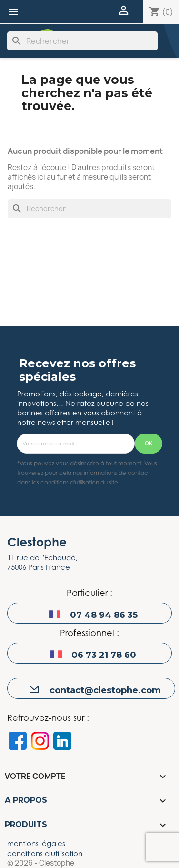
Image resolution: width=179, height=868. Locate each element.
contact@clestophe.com (105, 690)
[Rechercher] (82, 41)
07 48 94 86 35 (104, 615)
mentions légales (36, 843)
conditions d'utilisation (45, 853)
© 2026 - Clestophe (41, 863)
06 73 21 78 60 (104, 655)
